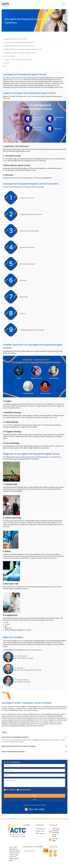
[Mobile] (35, 775)
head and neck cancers (16, 80)
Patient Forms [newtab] (40, 831)
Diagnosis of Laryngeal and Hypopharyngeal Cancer (19, 53)
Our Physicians (40, 829)
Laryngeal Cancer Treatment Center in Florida (18, 60)
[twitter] (55, 851)
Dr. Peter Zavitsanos (21, 680)
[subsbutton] (46, 851)
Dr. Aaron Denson (21, 656)
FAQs (5, 66)
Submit (34, 796)
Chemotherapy (8, 425)
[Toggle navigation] (64, 4)
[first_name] (35, 766)
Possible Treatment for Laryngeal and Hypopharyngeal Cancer (23, 49)
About (24, 829)
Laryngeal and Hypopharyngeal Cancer (15, 39)
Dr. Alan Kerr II (19, 668)
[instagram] (55, 855)
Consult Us (6, 63)
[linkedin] (51, 855)
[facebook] (51, 851)
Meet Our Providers (9, 56)
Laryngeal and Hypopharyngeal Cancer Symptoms (19, 46)
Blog (24, 831)
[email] (35, 770)
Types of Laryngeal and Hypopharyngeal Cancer (18, 42)
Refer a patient (41, 833)
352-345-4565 (34, 809)
